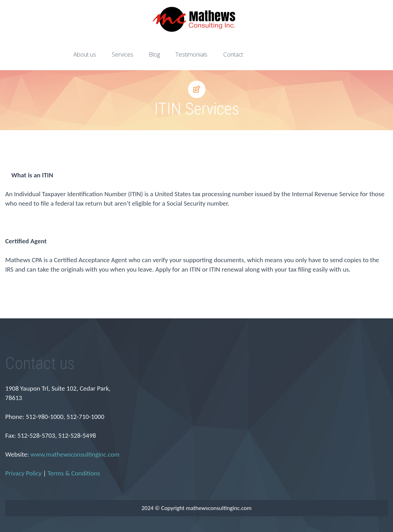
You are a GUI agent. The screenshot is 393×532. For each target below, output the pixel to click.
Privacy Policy (23, 473)
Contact (233, 54)
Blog (154, 54)
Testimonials (191, 54)
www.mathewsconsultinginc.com (75, 454)
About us (85, 54)
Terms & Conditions (74, 473)
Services (123, 54)
